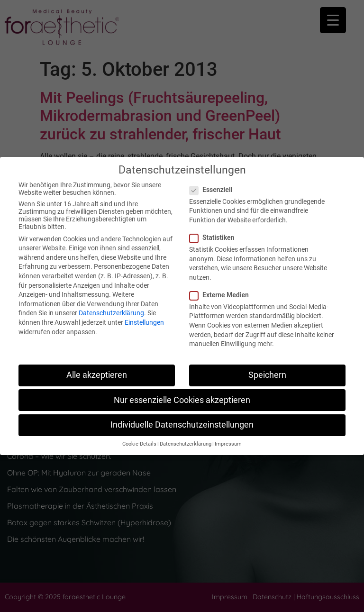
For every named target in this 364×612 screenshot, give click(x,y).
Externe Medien (222, 295)
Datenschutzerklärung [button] (186, 444)
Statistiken (215, 237)
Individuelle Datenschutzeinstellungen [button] (182, 425)
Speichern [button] (267, 375)
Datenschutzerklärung (111, 313)
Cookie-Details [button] (139, 444)
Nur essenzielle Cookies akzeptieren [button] (182, 400)
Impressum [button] (228, 444)
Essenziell (214, 190)
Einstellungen (144, 322)
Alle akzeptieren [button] (97, 375)
